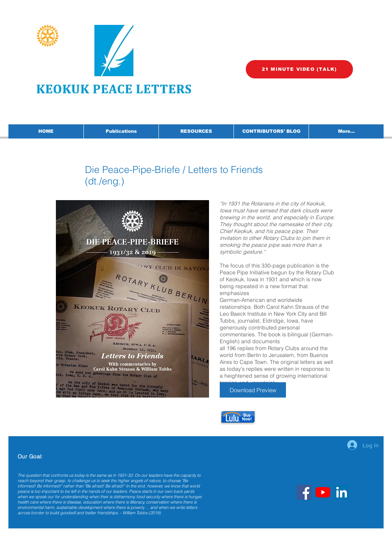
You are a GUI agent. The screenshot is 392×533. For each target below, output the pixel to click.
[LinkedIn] (342, 492)
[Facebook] (304, 492)
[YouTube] (323, 492)
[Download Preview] (253, 390)
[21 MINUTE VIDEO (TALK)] (299, 69)
